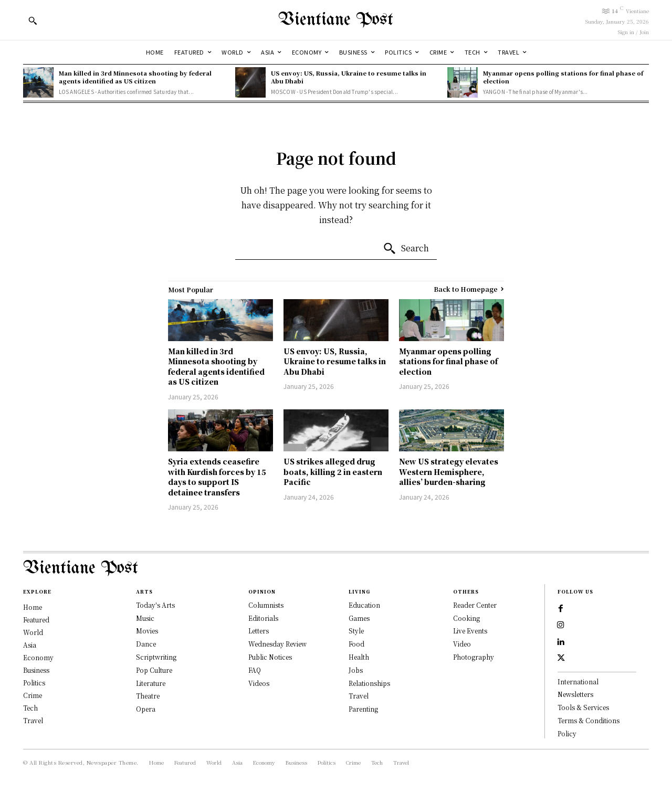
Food (356, 644)
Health (359, 657)
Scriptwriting (156, 657)
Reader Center (475, 605)
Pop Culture (154, 670)
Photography (474, 657)
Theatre (148, 696)
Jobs (356, 670)
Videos (259, 683)
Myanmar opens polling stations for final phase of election (563, 77)
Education (364, 605)
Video (462, 644)
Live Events (470, 631)
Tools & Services (583, 709)
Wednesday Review (277, 644)
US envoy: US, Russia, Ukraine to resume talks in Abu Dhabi (349, 77)
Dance (146, 644)
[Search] (406, 249)
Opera (146, 709)
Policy (567, 735)
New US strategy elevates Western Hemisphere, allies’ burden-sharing (449, 472)
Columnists (266, 605)
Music (145, 618)
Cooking (466, 618)
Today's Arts (155, 605)
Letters (259, 631)
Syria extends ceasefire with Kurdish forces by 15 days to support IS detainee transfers (217, 477)
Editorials (263, 618)
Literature (151, 683)
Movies (147, 631)
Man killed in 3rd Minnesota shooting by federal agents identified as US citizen (135, 77)
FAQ (255, 670)
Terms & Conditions (589, 722)
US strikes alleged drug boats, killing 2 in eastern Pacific (333, 472)
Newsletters (575, 696)
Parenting (363, 709)
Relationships (369, 683)
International (578, 683)
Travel (359, 696)
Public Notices (270, 657)
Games (359, 618)
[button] (33, 20)
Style (356, 631)
